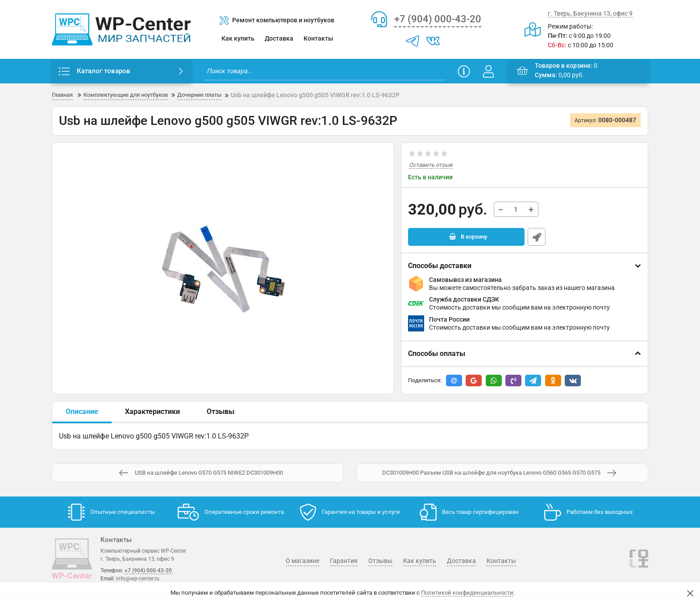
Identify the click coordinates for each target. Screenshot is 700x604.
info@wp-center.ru (137, 579)
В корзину (473, 238)
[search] (325, 71)
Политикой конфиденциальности (467, 593)
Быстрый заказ (537, 238)
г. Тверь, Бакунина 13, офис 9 (590, 13)
